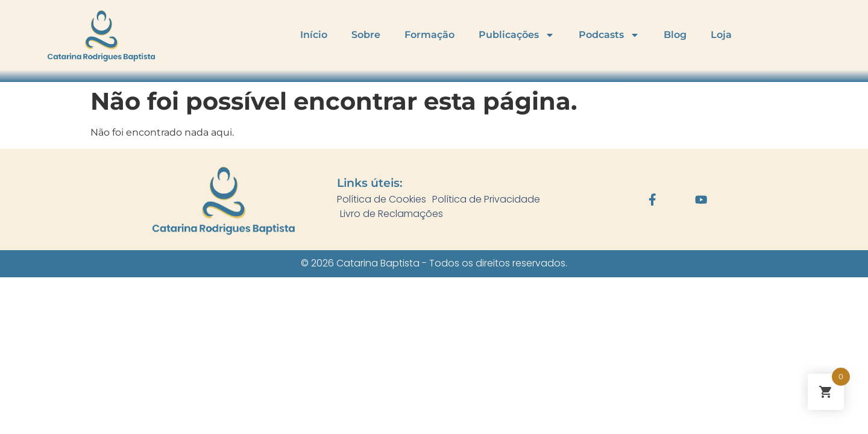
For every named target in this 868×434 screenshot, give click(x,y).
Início (314, 35)
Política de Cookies (382, 199)
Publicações (517, 35)
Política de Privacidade (486, 199)
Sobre (366, 35)
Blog (675, 35)
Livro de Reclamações (392, 214)
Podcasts (609, 35)
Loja (721, 35)
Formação (429, 35)
